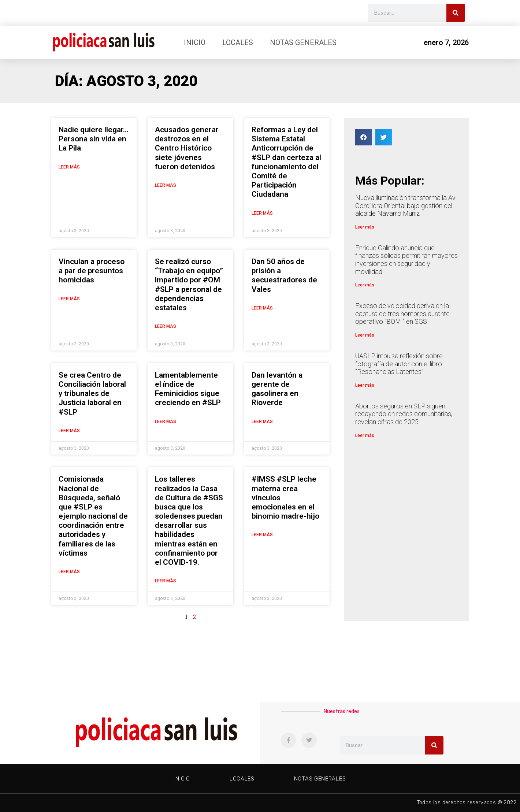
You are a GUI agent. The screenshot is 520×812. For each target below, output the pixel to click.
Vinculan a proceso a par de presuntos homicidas (92, 271)
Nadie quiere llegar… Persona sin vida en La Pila (94, 139)
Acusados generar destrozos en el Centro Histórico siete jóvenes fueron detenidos (187, 148)
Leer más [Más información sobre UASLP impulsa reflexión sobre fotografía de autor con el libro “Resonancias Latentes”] (365, 385)
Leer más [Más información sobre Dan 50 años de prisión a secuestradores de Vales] (262, 308)
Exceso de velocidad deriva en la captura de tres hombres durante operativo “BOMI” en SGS (402, 314)
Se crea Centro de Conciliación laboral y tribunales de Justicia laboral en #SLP (92, 394)
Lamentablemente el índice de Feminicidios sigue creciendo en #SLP (188, 389)
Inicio (195, 42)
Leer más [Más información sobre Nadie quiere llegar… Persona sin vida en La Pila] (69, 167)
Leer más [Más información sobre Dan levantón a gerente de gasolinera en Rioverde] (262, 422)
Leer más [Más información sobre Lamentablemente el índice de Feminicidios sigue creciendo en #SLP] (166, 422)
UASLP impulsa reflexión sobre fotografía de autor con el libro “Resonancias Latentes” (399, 364)
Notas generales (303, 42)
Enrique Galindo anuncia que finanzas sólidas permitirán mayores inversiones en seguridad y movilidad (406, 260)
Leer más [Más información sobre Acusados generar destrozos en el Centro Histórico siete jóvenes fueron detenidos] (166, 185)
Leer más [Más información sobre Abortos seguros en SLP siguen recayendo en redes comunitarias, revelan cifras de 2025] (365, 435)
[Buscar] (456, 13)
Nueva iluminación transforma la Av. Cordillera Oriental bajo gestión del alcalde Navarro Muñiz (406, 205)
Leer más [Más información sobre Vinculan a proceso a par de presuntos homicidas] (69, 299)
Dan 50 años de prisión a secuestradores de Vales (284, 275)
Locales (238, 42)
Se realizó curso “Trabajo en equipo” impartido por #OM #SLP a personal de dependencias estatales (189, 285)
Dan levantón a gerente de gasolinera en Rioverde (277, 389)
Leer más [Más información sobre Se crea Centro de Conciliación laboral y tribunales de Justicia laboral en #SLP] (69, 431)
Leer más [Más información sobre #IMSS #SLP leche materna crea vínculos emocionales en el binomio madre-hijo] (262, 535)
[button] (363, 137)
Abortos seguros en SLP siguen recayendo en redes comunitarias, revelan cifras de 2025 (404, 414)
